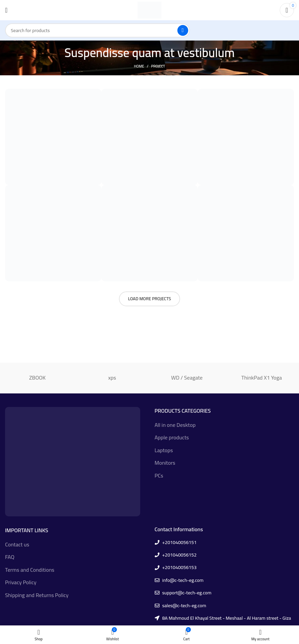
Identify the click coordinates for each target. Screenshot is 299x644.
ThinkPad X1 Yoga (261, 378)
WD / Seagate (187, 378)
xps (112, 378)
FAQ (10, 557)
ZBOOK (37, 378)
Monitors (165, 463)
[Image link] (73, 461)
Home (139, 66)
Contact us (17, 544)
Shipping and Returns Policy (37, 595)
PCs (159, 475)
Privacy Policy (21, 582)
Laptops (164, 450)
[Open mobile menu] (6, 10)
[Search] (97, 30)
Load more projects (149, 299)
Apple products (172, 437)
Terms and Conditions (30, 570)
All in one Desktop (175, 425)
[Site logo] (149, 9)
